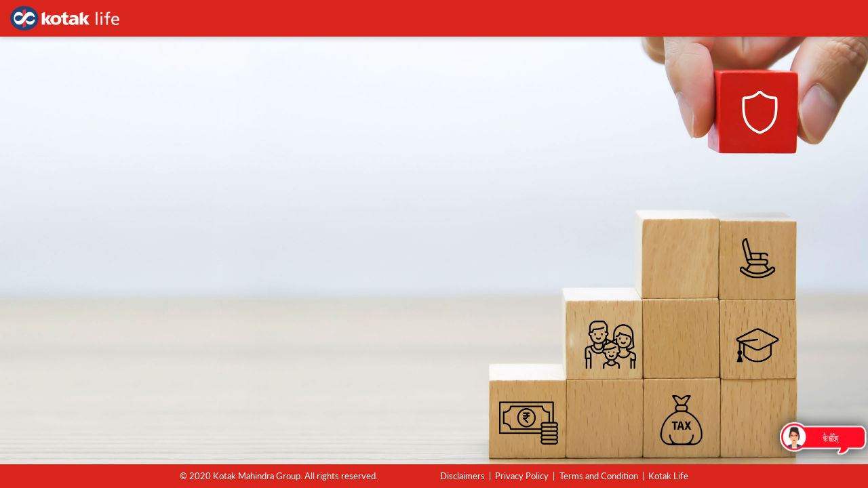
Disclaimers (462, 476)
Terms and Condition (599, 476)
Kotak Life (668, 476)
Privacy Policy (522, 476)
